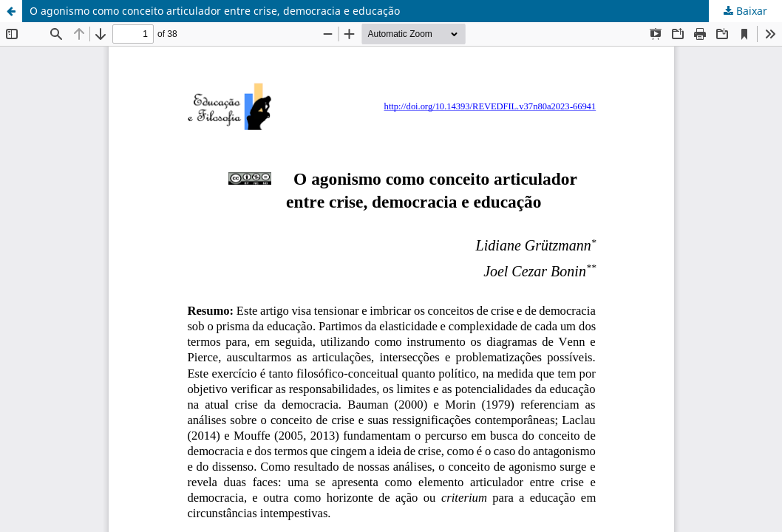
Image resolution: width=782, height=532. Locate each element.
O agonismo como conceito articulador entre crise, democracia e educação (215, 11)
